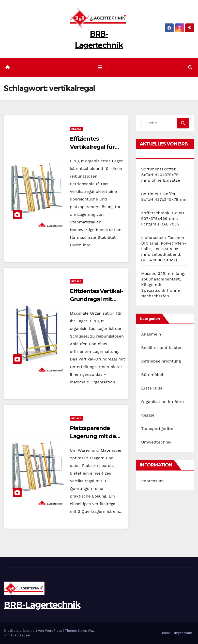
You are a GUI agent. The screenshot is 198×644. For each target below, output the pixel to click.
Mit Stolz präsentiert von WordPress (34, 631)
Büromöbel (152, 375)
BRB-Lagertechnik (42, 605)
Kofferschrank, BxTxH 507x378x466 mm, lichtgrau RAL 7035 (163, 218)
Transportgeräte (157, 429)
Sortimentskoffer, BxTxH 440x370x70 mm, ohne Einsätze (161, 175)
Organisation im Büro (162, 402)
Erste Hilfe (152, 388)
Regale (76, 129)
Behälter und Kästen (162, 348)
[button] (190, 67)
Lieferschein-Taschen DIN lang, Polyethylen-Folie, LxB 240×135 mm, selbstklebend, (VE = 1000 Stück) (164, 249)
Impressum (152, 481)
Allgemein (151, 334)
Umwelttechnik (156, 442)
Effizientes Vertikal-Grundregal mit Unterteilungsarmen (98, 299)
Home (165, 633)
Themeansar (20, 635)
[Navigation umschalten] (100, 68)
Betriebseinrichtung (161, 361)
